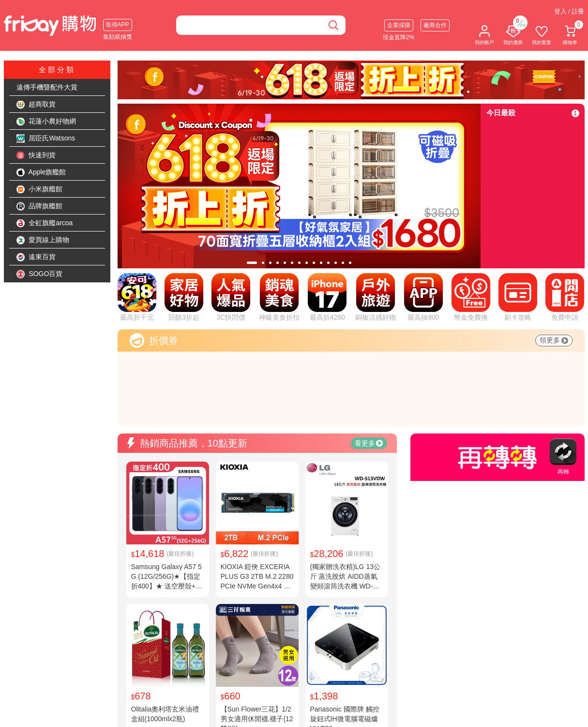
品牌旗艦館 (40, 206)
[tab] (252, 263)
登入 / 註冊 (569, 11)
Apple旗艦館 (41, 172)
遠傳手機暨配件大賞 (47, 87)
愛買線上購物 (43, 240)
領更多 (554, 340)
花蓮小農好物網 (46, 122)
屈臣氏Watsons (46, 139)
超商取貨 (36, 105)
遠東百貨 (36, 257)
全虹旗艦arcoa (45, 223)
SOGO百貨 (40, 274)
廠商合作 (435, 25)
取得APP (118, 25)
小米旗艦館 (40, 189)
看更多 (369, 443)
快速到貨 (36, 155)
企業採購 (399, 25)
